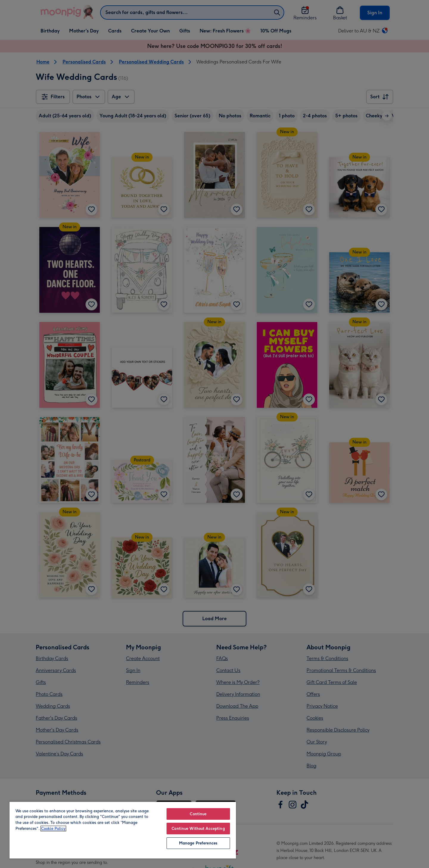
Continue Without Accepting (198, 829)
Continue (198, 814)
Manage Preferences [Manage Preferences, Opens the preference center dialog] (198, 843)
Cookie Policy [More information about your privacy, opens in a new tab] (53, 829)
